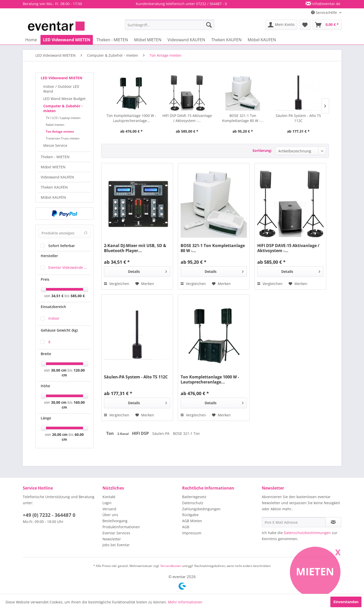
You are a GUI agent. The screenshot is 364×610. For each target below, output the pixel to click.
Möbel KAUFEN (53, 197)
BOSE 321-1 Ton (186, 433)
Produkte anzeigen (65, 233)
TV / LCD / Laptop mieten (63, 118)
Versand (109, 509)
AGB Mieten (192, 521)
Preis (45, 279)
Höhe (45, 386)
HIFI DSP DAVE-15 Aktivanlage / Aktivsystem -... (187, 118)
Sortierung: (262, 150)
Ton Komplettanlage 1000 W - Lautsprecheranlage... (131, 118)
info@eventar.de (326, 4)
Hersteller (49, 256)
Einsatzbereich (53, 307)
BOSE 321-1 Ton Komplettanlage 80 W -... (243, 118)
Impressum (192, 533)
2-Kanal (123, 434)
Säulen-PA (161, 433)
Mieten (315, 571)
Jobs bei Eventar (116, 545)
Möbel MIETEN (53, 167)
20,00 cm (60, 434)
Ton (111, 433)
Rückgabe (190, 515)
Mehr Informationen (185, 602)
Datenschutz (193, 503)
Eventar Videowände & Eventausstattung (68, 267)
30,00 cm (59, 370)
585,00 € (78, 296)
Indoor (54, 318)
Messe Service (55, 145)
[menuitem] (170, 25)
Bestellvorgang (115, 521)
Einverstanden (346, 602)
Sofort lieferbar (62, 246)
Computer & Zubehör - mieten (63, 108)
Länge (46, 418)
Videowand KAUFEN (57, 177)
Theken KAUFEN (54, 187)
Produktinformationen (121, 527)
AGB (186, 527)
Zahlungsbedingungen (201, 509)
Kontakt (109, 497)
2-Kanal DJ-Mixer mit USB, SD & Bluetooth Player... (135, 248)
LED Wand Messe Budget (64, 99)
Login (107, 503)
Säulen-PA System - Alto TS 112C (298, 118)
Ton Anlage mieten (60, 131)
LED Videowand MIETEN (61, 78)
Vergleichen (117, 284)
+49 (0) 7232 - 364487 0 (49, 515)
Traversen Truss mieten (63, 138)
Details (148, 271)
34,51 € (58, 296)
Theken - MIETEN (55, 157)
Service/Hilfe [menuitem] (325, 13)
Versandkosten (171, 566)
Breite (46, 354)
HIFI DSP (141, 433)
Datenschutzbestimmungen (307, 533)
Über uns (110, 515)
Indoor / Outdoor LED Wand (61, 89)
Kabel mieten (55, 125)
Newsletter (112, 539)
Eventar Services (116, 533)
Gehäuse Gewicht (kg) (59, 330)
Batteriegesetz (194, 497)
